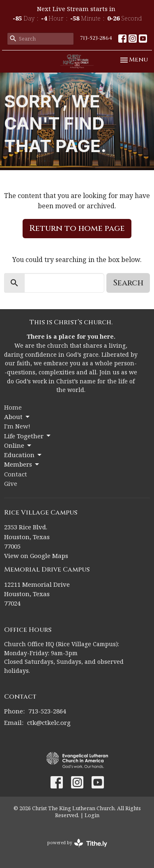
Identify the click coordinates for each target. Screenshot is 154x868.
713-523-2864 (96, 38)
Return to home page (77, 228)
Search (128, 283)
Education (23, 455)
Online (18, 445)
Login (92, 815)
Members (22, 464)
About (17, 417)
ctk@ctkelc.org (49, 722)
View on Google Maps (36, 556)
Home (13, 407)
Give (11, 483)
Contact (16, 474)
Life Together (28, 436)
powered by (77, 843)
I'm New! (17, 426)
